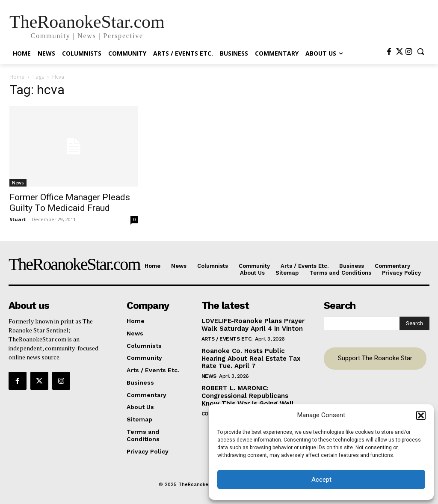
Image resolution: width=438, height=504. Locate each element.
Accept (321, 480)
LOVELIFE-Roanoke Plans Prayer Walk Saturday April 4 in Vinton (251, 324)
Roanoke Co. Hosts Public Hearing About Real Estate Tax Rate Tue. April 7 (253, 356)
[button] (421, 415)
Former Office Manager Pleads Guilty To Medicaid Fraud (70, 203)
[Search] (414, 323)
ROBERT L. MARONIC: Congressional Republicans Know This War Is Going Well (252, 392)
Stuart (18, 219)
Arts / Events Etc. (227, 337)
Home (17, 77)
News (18, 183)
